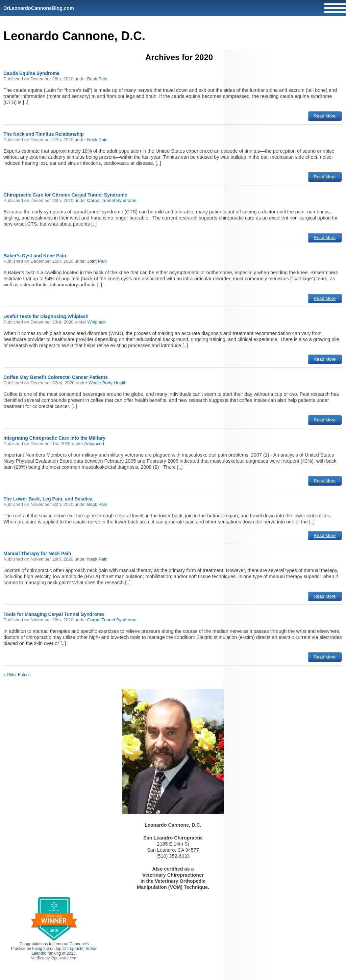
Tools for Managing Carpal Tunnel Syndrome (54, 614)
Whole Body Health (108, 383)
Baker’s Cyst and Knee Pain (35, 256)
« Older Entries (17, 675)
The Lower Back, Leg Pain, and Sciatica (48, 499)
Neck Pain (97, 140)
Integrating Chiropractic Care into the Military (54, 438)
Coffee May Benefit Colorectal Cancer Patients (56, 377)
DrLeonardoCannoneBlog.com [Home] (39, 8)
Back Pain (97, 79)
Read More (325, 116)
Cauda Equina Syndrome (31, 73)
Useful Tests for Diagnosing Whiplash (46, 316)
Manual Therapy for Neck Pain (37, 553)
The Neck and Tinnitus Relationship (44, 134)
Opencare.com (64, 958)
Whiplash (97, 322)
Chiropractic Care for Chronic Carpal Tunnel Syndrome (65, 195)
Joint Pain (97, 261)
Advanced (94, 444)
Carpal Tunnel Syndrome (112, 200)
